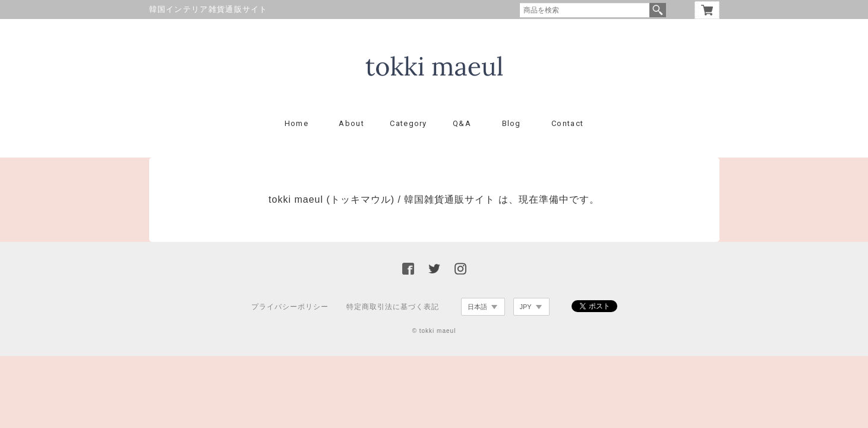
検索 (658, 10)
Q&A (462, 123)
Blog (512, 123)
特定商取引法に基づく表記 (393, 307)
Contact (567, 123)
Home (296, 123)
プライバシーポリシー (290, 307)
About (351, 123)
